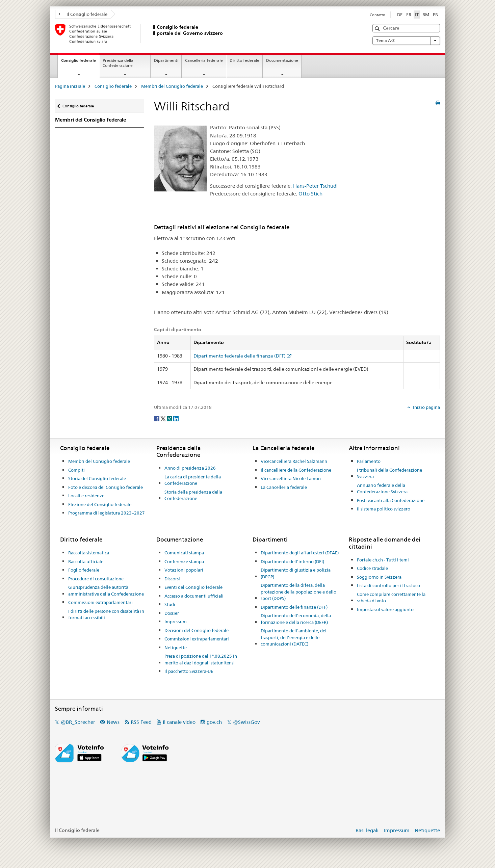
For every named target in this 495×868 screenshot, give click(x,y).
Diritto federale (244, 60)
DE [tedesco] (400, 15)
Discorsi (172, 579)
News (113, 722)
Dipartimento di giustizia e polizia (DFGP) (296, 573)
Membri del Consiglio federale (172, 86)
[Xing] (170, 418)
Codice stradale (372, 568)
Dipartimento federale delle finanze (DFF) (240, 356)
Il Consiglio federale (83, 14)
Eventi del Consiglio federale (193, 587)
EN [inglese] (436, 15)
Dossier (172, 613)
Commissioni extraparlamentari (100, 602)
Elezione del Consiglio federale (100, 504)
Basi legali (367, 830)
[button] (378, 29)
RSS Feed (141, 722)
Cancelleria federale (204, 60)
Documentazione (282, 60)
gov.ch (214, 722)
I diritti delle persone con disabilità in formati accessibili (106, 614)
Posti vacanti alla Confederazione (391, 500)
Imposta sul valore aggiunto (385, 609)
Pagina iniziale (70, 86)
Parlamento (369, 461)
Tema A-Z (406, 41)
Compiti (76, 470)
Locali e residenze (86, 496)
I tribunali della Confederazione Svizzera (389, 473)
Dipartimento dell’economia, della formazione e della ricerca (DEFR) (296, 619)
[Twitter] (164, 418)
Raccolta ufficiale (86, 561)
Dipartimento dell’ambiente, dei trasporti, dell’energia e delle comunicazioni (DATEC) (294, 637)
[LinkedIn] (176, 418)
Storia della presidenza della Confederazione (193, 495)
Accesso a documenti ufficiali (194, 596)
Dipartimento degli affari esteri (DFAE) (300, 553)
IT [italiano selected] (417, 15)
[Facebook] (157, 418)
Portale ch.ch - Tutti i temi (383, 560)
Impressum (176, 622)
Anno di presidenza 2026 (190, 468)
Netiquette (176, 648)
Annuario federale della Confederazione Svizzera (382, 489)
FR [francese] (409, 15)
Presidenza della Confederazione (118, 63)
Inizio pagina (426, 407)
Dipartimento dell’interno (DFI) (292, 561)
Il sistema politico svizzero (384, 509)
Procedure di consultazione (96, 579)
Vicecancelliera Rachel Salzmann (294, 461)
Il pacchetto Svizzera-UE (189, 671)
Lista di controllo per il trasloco (388, 585)
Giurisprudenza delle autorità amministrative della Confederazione (106, 590)
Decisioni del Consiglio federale (197, 630)
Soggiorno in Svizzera (379, 577)
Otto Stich (310, 194)
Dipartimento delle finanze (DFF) (294, 607)
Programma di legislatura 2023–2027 (107, 513)
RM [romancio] (426, 15)
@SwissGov (246, 722)
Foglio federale (84, 570)
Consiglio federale (80, 62)
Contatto (377, 15)
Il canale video (179, 722)
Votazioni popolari (184, 570)
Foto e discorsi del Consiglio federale (106, 487)
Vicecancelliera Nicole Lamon (291, 478)
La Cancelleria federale (284, 487)
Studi (170, 604)
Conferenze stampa (184, 561)
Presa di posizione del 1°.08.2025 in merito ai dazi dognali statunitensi (201, 659)
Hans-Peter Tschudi (315, 186)
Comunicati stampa (184, 553)
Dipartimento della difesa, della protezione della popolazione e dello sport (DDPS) (298, 592)
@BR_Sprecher (78, 722)
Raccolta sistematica (89, 553)
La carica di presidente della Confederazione (193, 480)
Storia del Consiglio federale (97, 478)
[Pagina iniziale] (151, 33)
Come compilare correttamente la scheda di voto (391, 598)
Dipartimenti (166, 60)
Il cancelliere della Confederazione (296, 470)
